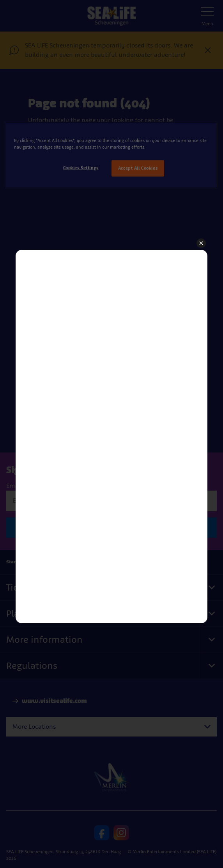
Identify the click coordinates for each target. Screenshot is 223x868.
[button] (201, 244)
